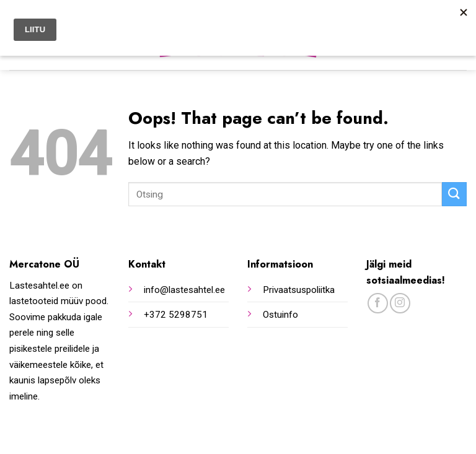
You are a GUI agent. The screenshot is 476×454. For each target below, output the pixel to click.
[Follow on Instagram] (400, 303)
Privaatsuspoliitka (299, 290)
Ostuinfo (280, 315)
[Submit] (454, 194)
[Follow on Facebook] (378, 303)
